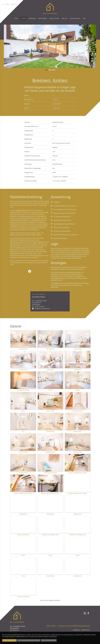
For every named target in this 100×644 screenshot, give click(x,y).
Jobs (84, 18)
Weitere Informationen (49, 640)
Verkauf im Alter (54, 18)
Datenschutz (85, 630)
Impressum (76, 630)
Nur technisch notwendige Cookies (29, 640)
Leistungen (32, 18)
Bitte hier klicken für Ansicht (61, 143)
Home (16, 18)
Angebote (23, 18)
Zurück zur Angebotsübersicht (50, 600)
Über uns (65, 18)
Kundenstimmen (75, 18)
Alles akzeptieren (9, 640)
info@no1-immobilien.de (42, 309)
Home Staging (42, 18)
